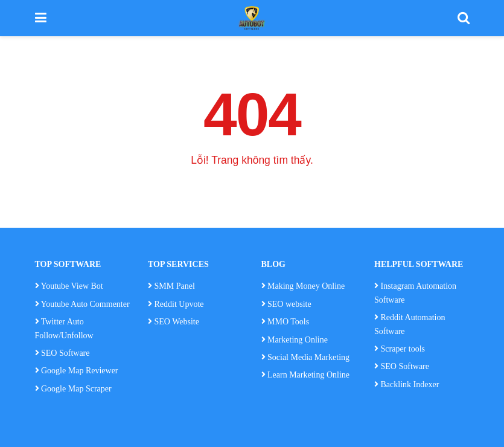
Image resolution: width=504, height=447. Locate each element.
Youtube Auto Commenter (82, 304)
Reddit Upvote (176, 304)
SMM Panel (175, 286)
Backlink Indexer (407, 384)
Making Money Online (306, 286)
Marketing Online (295, 340)
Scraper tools (400, 349)
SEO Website (177, 322)
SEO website (289, 304)
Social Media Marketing (306, 357)
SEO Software (62, 353)
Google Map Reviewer (77, 371)
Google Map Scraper (73, 389)
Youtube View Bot (69, 286)
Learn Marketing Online (306, 375)
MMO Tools (289, 322)
